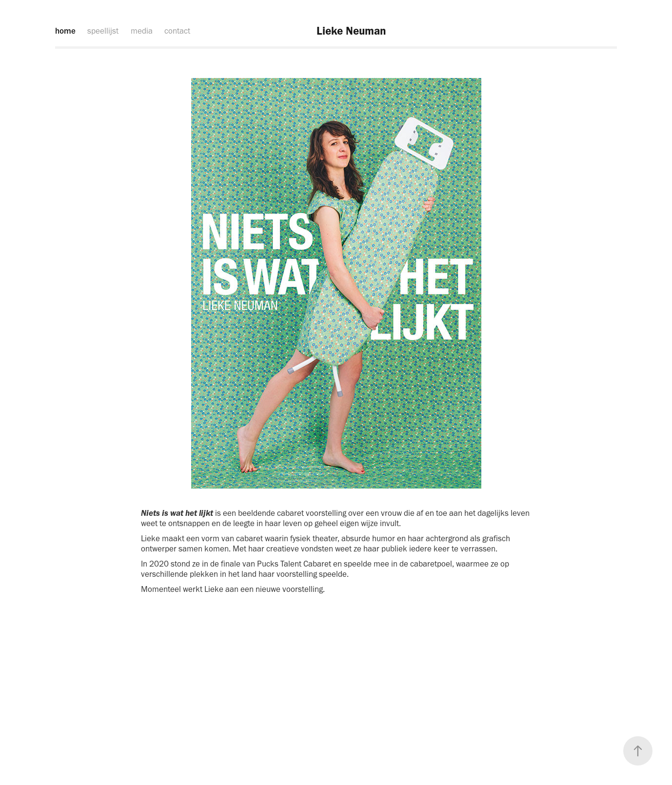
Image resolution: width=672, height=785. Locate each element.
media (142, 31)
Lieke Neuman (351, 31)
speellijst (103, 31)
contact (177, 31)
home (65, 31)
